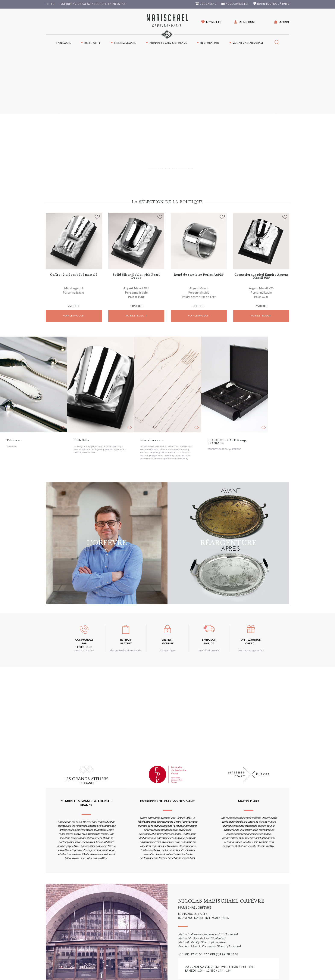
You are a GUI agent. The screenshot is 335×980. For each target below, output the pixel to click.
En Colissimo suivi (209, 650)
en (53, 4)
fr (47, 4)
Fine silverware (125, 43)
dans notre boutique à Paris (126, 650)
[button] (245, 22)
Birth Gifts (93, 43)
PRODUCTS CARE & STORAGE (168, 43)
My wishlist (214, 22)
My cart (284, 22)
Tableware (63, 43)
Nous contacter (237, 4)
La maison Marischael (248, 43)
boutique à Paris (273, 4)
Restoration (210, 43)
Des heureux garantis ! (251, 650)
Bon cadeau (208, 4)
